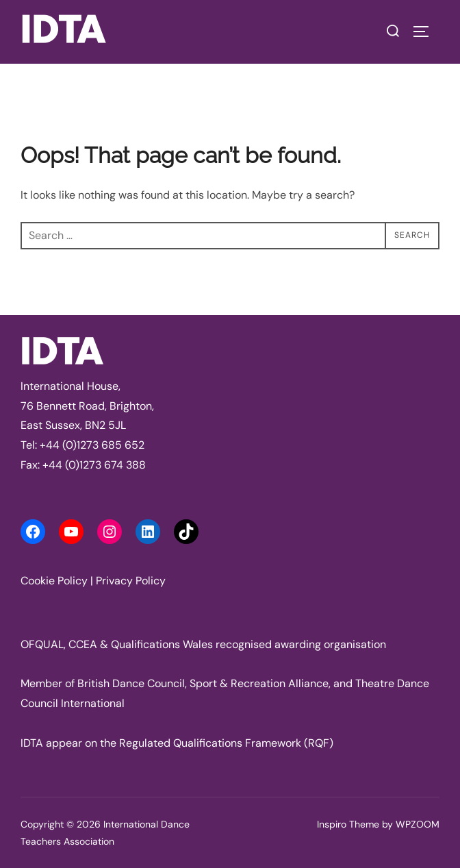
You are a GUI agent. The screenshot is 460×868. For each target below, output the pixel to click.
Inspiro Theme (348, 824)
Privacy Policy (131, 581)
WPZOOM (418, 824)
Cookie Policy (54, 581)
